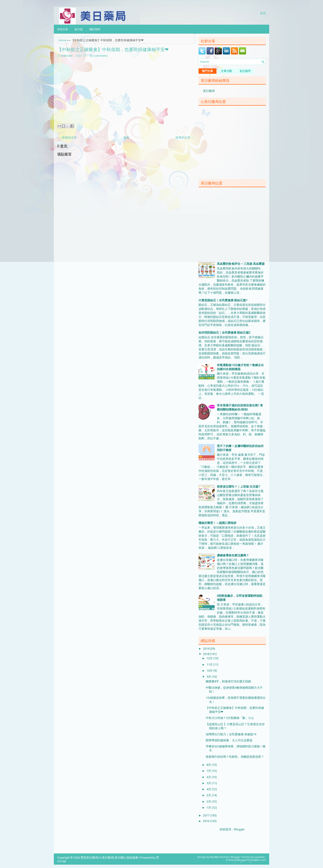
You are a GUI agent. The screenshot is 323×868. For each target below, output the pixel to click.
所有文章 (63, 29)
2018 (206, 654)
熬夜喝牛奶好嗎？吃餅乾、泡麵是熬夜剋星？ (235, 757)
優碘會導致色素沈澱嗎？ (233, 555)
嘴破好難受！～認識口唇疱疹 (217, 523)
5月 (209, 783)
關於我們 (95, 29)
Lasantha (259, 857)
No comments (99, 56)
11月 (210, 665)
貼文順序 (245, 71)
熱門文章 (207, 71)
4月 (209, 789)
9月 (209, 677)
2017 (206, 815)
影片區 (79, 29)
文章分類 (226, 71)
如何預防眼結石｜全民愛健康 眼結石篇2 (224, 333)
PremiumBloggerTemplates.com (246, 860)
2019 (206, 649)
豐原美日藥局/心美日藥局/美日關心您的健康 (109, 858)
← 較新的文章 (68, 138)
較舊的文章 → (185, 138)
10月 (210, 671)
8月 (209, 765)
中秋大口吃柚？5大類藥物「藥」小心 (230, 718)
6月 (209, 777)
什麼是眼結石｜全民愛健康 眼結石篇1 (223, 300)
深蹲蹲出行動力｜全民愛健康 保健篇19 (231, 734)
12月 (210, 658)
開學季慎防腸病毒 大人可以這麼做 (229, 740)
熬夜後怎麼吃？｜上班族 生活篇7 (238, 487)
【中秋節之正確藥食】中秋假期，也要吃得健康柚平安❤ (113, 49)
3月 (209, 795)
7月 (209, 771)
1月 (209, 808)
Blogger (239, 829)
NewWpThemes (219, 857)
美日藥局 (209, 91)
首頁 (263, 13)
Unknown (67, 56)
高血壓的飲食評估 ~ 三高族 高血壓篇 (241, 264)
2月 (209, 802)
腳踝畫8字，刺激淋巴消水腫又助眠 (228, 681)
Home (62, 40)
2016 (206, 821)
